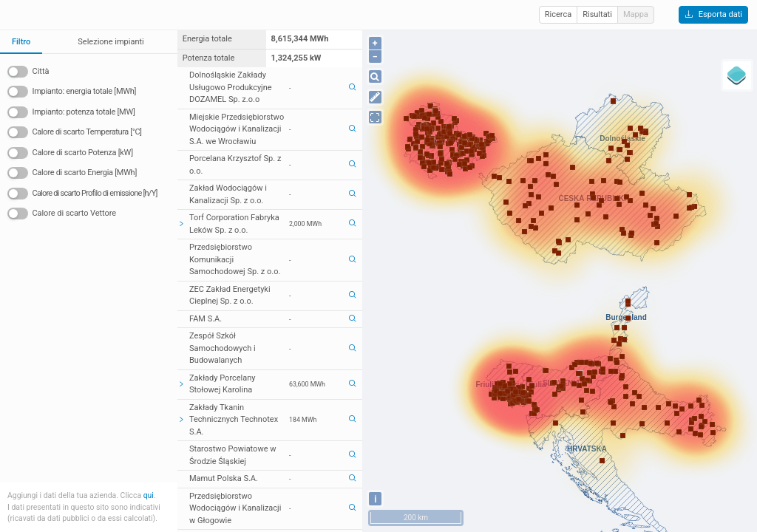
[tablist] (89, 42)
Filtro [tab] (21, 42)
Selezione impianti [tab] (111, 42)
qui (149, 495)
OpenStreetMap (673, 524)
